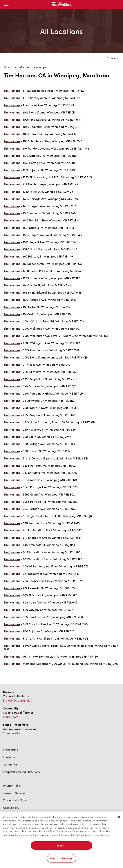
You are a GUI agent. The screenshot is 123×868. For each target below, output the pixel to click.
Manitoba (26, 67)
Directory (10, 67)
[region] (61, 840)
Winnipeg (42, 67)
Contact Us (10, 764)
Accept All (61, 845)
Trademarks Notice (16, 800)
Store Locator (12, 733)
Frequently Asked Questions (21, 772)
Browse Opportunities (17, 700)
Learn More (11, 717)
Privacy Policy (12, 786)
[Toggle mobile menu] (6, 5)
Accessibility (11, 808)
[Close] (119, 817)
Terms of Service (14, 793)
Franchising (11, 750)
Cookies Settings (61, 858)
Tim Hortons (12, 91)
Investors (9, 757)
